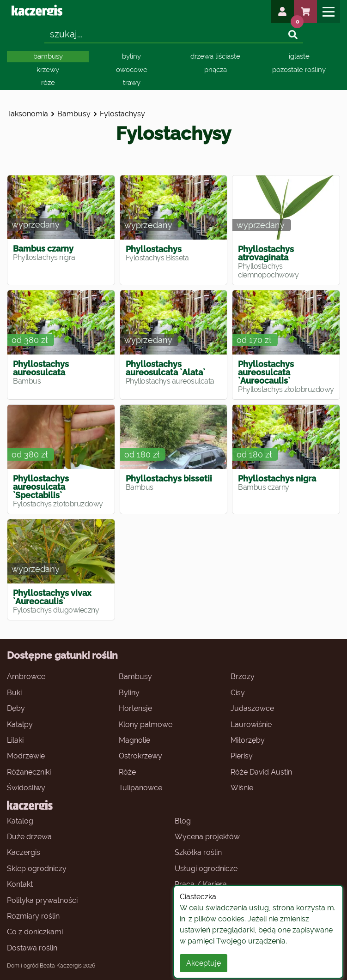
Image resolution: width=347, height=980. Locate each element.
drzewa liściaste (215, 56)
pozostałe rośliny (299, 70)
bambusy (48, 56)
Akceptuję (204, 963)
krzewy (48, 70)
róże (48, 83)
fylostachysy (122, 114)
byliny (131, 56)
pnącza (216, 70)
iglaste (299, 56)
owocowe (132, 70)
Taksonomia (27, 114)
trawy (132, 83)
